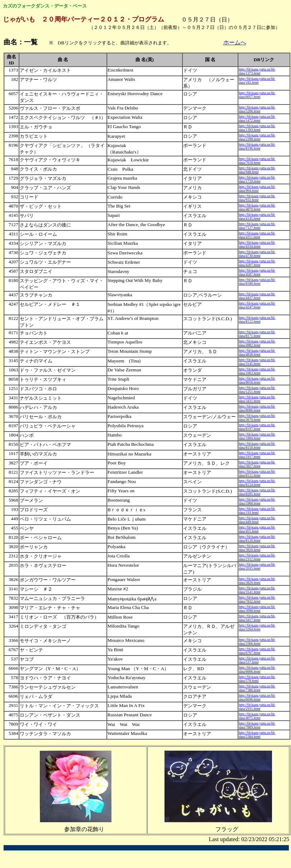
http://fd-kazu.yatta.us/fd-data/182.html (257, 81)
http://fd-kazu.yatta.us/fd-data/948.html (257, 170)
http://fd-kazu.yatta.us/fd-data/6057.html (257, 95)
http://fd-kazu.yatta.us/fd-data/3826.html (257, 581)
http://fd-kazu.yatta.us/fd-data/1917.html (257, 455)
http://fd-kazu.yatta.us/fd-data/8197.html (257, 427)
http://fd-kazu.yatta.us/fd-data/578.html (257, 679)
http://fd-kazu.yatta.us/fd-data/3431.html (257, 399)
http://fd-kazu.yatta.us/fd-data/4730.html (257, 254)
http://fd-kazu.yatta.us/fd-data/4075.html (257, 716)
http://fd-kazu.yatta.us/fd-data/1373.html (257, 71)
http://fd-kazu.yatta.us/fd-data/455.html (257, 529)
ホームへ (235, 42)
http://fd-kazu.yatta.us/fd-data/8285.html (257, 492)
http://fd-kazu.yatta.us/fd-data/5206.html (257, 109)
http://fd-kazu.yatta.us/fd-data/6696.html (257, 697)
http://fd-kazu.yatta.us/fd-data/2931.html (257, 707)
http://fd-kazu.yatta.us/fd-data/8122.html (257, 320)
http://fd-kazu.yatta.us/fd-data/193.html (257, 511)
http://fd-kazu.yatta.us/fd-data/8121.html (257, 473)
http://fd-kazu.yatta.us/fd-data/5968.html (257, 501)
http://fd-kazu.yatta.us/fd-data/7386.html (257, 688)
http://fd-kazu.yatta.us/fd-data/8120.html (257, 538)
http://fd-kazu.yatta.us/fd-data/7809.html (257, 725)
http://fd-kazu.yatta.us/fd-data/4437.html (257, 296)
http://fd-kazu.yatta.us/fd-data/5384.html (257, 735)
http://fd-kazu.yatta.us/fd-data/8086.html (257, 408)
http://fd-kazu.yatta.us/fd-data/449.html (257, 520)
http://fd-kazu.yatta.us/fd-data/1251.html (257, 390)
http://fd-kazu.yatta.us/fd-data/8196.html (257, 146)
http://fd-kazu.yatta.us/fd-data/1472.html (257, 118)
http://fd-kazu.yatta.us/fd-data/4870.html (257, 207)
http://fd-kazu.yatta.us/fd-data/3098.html (257, 609)
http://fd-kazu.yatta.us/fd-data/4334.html (257, 244)
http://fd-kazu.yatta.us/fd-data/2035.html (257, 566)
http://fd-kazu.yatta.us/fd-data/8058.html (257, 380)
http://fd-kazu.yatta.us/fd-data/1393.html (257, 128)
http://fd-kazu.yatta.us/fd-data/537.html (257, 660)
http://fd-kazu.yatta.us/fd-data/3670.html (257, 418)
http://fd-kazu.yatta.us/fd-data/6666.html (257, 669)
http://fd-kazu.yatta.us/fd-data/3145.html (257, 362)
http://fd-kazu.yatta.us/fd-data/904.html (257, 189)
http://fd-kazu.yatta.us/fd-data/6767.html (257, 651)
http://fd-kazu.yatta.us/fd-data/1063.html (257, 371)
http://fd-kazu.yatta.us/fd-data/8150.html (257, 445)
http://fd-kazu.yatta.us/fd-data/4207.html (257, 263)
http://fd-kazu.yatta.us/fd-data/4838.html (257, 352)
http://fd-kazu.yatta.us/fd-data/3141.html (257, 590)
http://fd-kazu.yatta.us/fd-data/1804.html (257, 436)
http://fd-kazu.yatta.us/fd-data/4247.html (257, 305)
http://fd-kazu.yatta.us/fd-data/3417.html (257, 618)
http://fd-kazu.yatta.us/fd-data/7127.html (257, 226)
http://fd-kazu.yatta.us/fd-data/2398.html (257, 137)
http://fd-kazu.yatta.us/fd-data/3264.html (257, 627)
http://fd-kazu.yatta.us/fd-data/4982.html (257, 343)
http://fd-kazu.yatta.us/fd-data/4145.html (257, 216)
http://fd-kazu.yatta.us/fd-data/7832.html (257, 599)
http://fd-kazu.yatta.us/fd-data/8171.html (257, 334)
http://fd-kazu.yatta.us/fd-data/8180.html (257, 282)
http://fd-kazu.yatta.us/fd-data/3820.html (257, 548)
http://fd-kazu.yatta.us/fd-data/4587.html (257, 272)
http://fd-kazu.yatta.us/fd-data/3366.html (257, 642)
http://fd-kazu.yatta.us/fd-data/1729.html (257, 179)
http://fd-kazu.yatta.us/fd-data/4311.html (257, 235)
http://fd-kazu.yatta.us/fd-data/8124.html (257, 483)
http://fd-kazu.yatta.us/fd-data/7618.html (257, 161)
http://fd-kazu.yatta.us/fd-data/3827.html (257, 464)
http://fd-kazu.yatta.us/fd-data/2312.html (257, 557)
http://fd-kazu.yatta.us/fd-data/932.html (257, 198)
